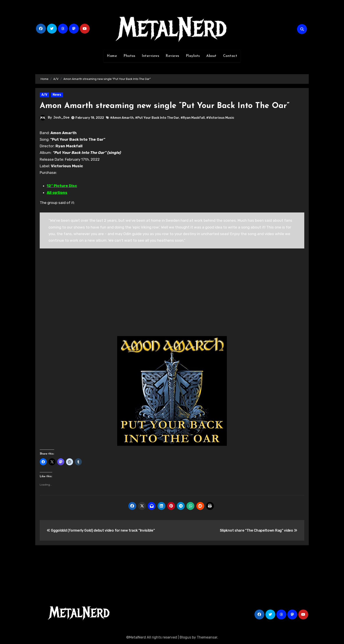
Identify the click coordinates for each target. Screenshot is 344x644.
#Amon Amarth (122, 118)
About (211, 56)
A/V (44, 95)
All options (57, 192)
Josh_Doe (61, 118)
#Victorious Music (220, 118)
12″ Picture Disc (62, 186)
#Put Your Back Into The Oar (157, 118)
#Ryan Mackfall (193, 118)
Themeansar (207, 637)
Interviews (150, 56)
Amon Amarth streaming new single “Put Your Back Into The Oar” (170, 106)
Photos (129, 56)
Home (112, 56)
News (57, 95)
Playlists (193, 56)
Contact (230, 56)
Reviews (172, 56)
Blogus (185, 637)
